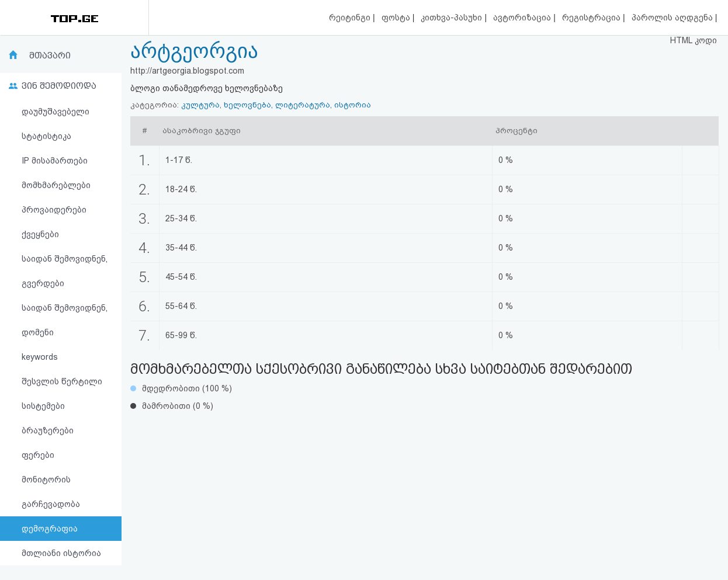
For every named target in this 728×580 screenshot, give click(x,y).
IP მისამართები (55, 161)
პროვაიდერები (54, 210)
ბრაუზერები (48, 430)
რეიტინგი (351, 18)
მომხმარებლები (56, 185)
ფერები (38, 455)
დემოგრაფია (50, 529)
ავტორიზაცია (523, 18)
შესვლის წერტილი (62, 381)
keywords (40, 357)
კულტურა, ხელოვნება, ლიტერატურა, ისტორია (276, 105)
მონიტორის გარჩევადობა (51, 492)
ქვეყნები (40, 234)
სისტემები (43, 406)
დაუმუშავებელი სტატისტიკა (56, 124)
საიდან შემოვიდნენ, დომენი (65, 320)
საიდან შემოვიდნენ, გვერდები (65, 271)
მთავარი (50, 55)
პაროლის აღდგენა (673, 18)
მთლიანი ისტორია (61, 553)
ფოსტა (397, 18)
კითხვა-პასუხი (453, 18)
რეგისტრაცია (592, 18)
